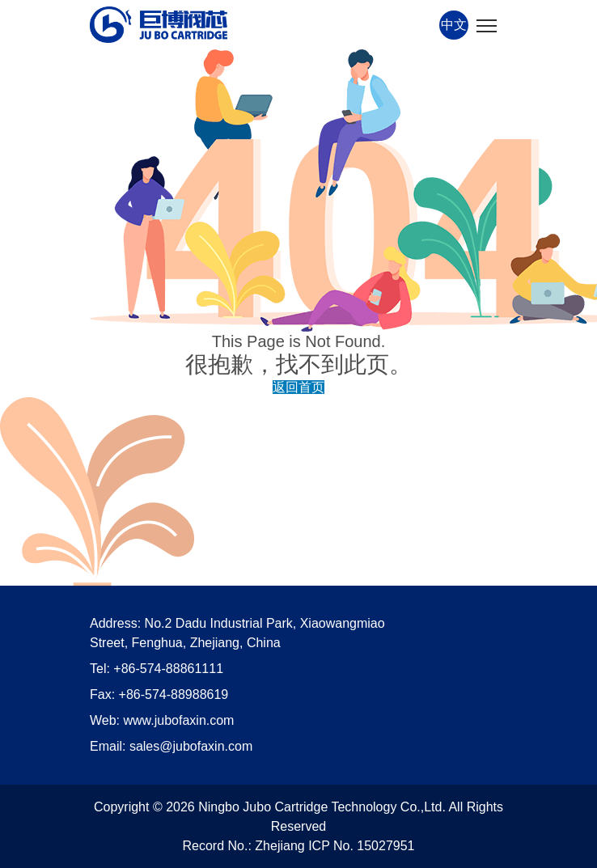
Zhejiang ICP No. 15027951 (334, 846)
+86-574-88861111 (168, 669)
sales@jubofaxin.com (191, 746)
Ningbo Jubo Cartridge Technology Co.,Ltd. (322, 807)
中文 (454, 25)
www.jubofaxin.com (179, 720)
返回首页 (298, 387)
